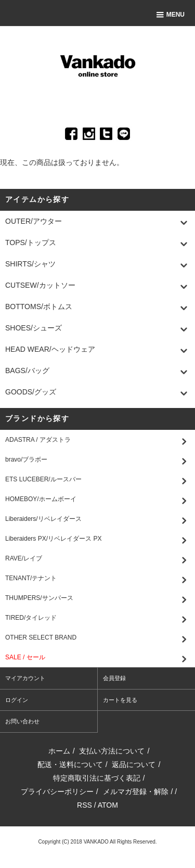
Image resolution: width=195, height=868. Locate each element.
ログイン (17, 700)
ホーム (59, 751)
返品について (134, 764)
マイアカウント (25, 678)
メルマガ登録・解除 (136, 792)
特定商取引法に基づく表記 (97, 778)
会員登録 (114, 678)
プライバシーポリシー (57, 792)
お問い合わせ (22, 721)
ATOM (108, 805)
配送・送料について (70, 764)
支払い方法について (112, 751)
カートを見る (120, 700)
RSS (84, 805)
